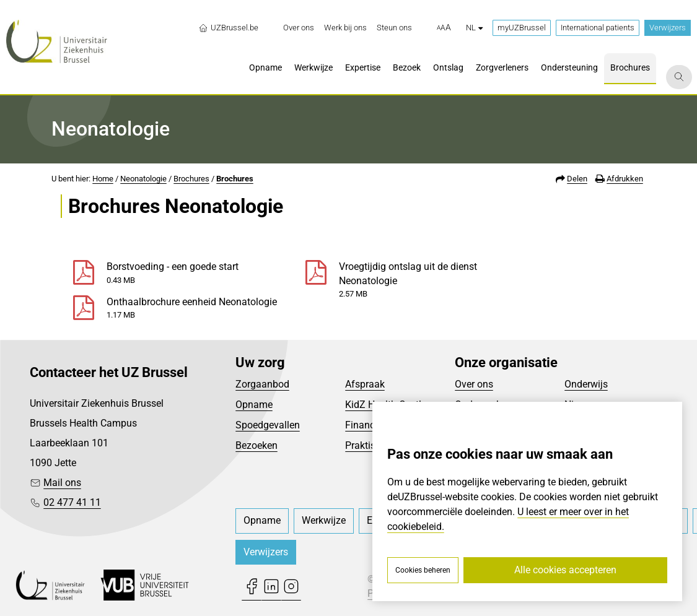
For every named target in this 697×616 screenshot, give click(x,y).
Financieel (367, 425)
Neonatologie (143, 179)
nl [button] (474, 28)
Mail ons (62, 483)
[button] (444, 28)
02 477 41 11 (72, 502)
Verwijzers (668, 28)
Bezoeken (256, 445)
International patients (598, 28)
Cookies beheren (423, 570)
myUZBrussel (522, 28)
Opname (254, 405)
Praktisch (366, 445)
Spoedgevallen (268, 425)
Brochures (191, 179)
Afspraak (365, 384)
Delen (577, 179)
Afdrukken (625, 179)
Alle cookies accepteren (565, 570)
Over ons (474, 384)
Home (103, 179)
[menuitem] (299, 28)
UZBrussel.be (228, 28)
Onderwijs (586, 384)
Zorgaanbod (262, 384)
